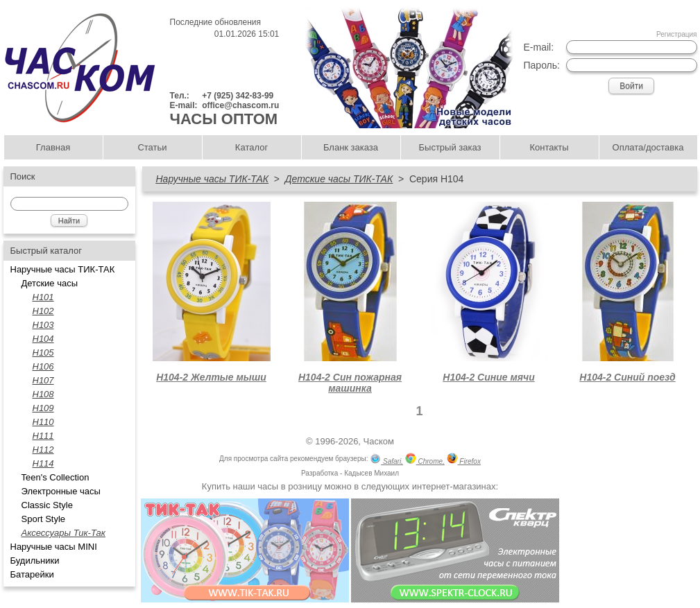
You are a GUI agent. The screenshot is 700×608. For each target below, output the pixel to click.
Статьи (152, 147)
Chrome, (425, 460)
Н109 (43, 408)
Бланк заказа (351, 147)
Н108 (43, 394)
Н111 (43, 436)
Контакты (549, 147)
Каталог (251, 147)
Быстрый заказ (450, 147)
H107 (43, 380)
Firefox (464, 460)
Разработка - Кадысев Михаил (350, 473)
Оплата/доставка (648, 147)
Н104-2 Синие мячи (488, 377)
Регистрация (676, 34)
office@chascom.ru (240, 105)
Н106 (43, 366)
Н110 (43, 422)
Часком (379, 441)
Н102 (43, 311)
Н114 (43, 463)
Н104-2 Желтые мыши (211, 377)
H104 (43, 339)
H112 (43, 450)
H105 (43, 353)
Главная (53, 147)
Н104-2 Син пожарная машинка (350, 383)
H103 (43, 325)
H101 (43, 297)
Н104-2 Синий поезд (627, 377)
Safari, (386, 460)
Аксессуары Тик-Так (63, 533)
